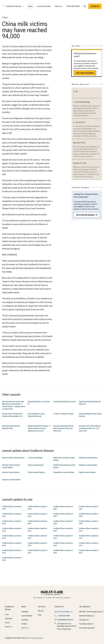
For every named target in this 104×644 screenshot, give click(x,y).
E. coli (75, 91)
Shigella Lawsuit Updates (87, 472)
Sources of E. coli (80, 163)
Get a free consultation (85, 73)
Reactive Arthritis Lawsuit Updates (13, 458)
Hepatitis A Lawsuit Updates (88, 465)
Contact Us (95, 6)
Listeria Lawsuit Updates (36, 465)
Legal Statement (37, 638)
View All (7, 627)
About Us (58, 6)
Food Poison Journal (86, 628)
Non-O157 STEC (79, 143)
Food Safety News (85, 624)
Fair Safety (83, 620)
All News (5, 17)
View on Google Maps (64, 629)
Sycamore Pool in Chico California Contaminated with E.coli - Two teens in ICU (90, 428)
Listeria (7, 623)
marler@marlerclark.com (65, 620)
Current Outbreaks (44, 6)
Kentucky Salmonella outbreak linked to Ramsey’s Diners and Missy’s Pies (63, 428)
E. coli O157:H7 (79, 122)
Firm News (25, 620)
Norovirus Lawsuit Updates (11, 472)
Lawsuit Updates (27, 616)
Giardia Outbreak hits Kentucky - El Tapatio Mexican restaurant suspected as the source (39, 428)
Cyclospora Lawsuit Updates (11, 480)
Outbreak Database (86, 616)
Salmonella (9, 619)
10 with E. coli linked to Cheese (63, 414)
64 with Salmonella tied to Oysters (64, 402)
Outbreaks (25, 612)
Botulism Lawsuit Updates (36, 472)
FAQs (40, 615)
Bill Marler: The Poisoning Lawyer (90, 612)
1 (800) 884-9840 (73, 6)
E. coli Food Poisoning (81, 102)
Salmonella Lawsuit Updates (88, 458)
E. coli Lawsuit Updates (35, 458)
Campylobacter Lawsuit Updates (64, 472)
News (30, 6)
